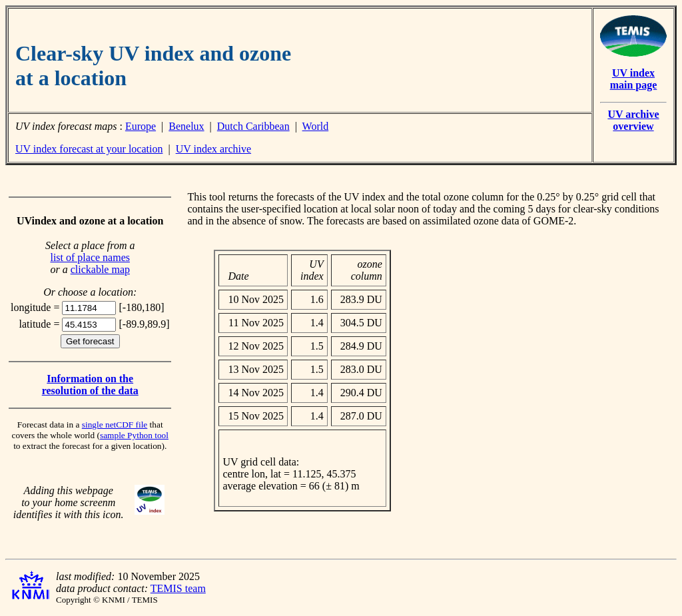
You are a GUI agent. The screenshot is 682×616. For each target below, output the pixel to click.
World (316, 126)
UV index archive (213, 149)
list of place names (90, 257)
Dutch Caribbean (253, 126)
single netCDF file (115, 425)
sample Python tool (134, 435)
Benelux (186, 126)
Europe (141, 126)
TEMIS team (178, 588)
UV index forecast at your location (89, 149)
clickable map (100, 269)
